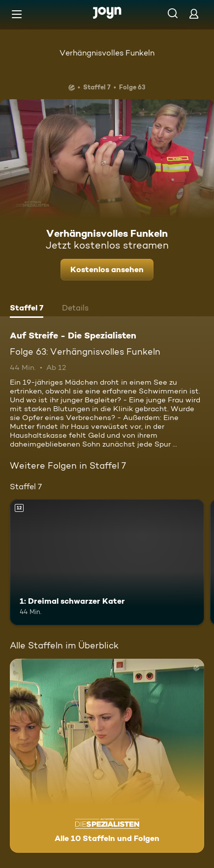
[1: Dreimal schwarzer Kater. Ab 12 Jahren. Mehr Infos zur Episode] (107, 562)
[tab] (27, 309)
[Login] (194, 14)
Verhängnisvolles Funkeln (107, 53)
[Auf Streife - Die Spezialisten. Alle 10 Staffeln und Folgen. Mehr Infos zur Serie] (107, 756)
